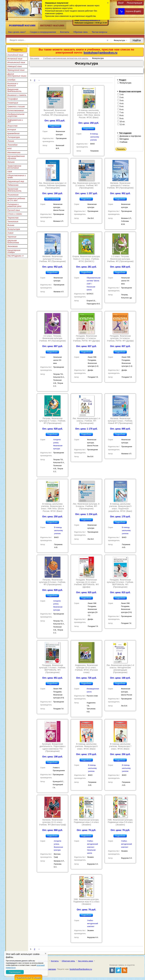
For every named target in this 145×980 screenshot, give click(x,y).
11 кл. (121, 124)
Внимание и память (17, 95)
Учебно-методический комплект (127, 844)
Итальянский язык (16, 62)
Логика (11, 141)
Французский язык (16, 70)
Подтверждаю (15, 972)
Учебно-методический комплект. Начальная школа (92, 847)
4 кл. (121, 103)
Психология (13, 195)
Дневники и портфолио (129, 136)
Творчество (13, 218)
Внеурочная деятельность (14, 90)
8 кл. (121, 115)
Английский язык (15, 55)
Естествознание (16, 110)
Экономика (12, 246)
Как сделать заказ (86, 961)
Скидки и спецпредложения (43, 32)
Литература (14, 137)
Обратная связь (80, 32)
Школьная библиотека (13, 241)
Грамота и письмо (16, 107)
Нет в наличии (52, 199)
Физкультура (14, 229)
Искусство (12, 126)
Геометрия (13, 103)
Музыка (11, 162)
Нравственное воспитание (14, 167)
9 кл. (121, 118)
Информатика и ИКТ (15, 121)
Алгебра (11, 80)
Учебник (122, 142)
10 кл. (121, 121)
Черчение (12, 237)
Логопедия (12, 145)
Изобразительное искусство (16, 115)
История (12, 130)
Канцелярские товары (14, 251)
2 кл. (121, 97)
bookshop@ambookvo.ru (90, 20)
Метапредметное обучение (16, 157)
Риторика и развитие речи (14, 205)
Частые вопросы (100, 32)
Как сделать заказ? (17, 32)
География (12, 99)
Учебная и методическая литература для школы (66, 58)
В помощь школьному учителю (95, 137)
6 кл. (121, 109)
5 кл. (121, 106)
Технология (13, 221)
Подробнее (55, 126)
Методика (123, 139)
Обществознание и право (17, 176)
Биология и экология (13, 84)
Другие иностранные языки (17, 75)
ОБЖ (10, 172)
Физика (11, 225)
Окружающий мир (16, 181)
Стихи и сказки (15, 214)
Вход (121, 3)
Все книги (35, 58)
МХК (9, 149)
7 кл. (121, 112)
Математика (14, 152)
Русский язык (14, 210)
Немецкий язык (15, 66)
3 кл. (121, 100)
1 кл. (121, 94)
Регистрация (134, 3)
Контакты (65, 32)
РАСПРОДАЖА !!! (15, 256)
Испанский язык (15, 59)
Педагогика (13, 185)
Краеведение (13, 133)
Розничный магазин (22, 25)
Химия (10, 233)
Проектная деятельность (14, 190)
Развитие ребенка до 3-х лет (16, 199)
